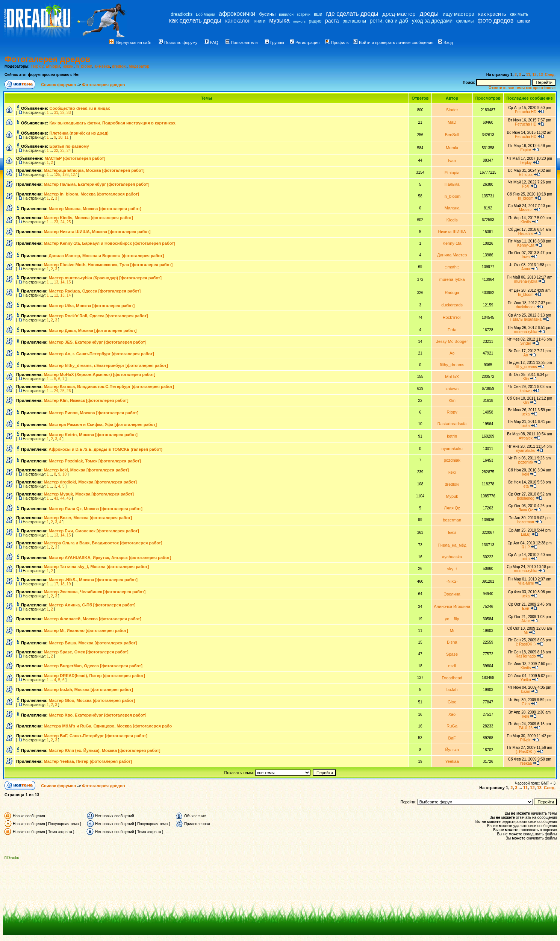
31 (56, 113)
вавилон (286, 14)
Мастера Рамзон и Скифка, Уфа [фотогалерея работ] (103, 424)
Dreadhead (452, 678)
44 (62, 498)
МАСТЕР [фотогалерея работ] (75, 158)
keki (452, 472)
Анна (526, 269)
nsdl (452, 666)
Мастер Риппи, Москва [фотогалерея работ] (94, 413)
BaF (452, 738)
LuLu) (526, 534)
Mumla (452, 148)
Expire (525, 150)
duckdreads (452, 305)
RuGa (452, 726)
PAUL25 (526, 728)
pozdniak (452, 460)
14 (62, 282)
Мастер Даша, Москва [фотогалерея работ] (93, 330)
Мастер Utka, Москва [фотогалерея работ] (92, 306)
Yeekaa (452, 761)
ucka (526, 414)
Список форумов (59, 85)
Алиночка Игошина (452, 606)
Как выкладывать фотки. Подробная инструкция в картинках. (113, 123)
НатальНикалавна (525, 319)
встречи (304, 14)
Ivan (452, 161)
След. (550, 75)
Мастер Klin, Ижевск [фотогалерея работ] (86, 400)
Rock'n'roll (452, 317)
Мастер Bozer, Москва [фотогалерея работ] (88, 518)
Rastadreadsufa (452, 424)
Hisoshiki (526, 234)
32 (62, 113)
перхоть (299, 21)
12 (534, 75)
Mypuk (452, 496)
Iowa (526, 257)
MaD (452, 122)
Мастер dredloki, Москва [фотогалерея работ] (90, 482)
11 (528, 75)
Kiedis (452, 220)
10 (60, 137)
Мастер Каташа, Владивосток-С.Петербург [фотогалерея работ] (109, 386)
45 (69, 498)
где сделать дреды (352, 14)
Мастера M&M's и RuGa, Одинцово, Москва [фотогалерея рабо (108, 726)
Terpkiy (37, 66)
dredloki (119, 66)
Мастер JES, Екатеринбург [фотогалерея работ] (98, 342)
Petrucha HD (526, 112)
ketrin (452, 436)
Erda (452, 330)
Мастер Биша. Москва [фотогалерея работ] (93, 643)
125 (57, 175)
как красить (492, 14)
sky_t (452, 569)
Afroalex (526, 438)
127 (74, 175)
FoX (526, 186)
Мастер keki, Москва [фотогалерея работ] (86, 470)
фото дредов (496, 20)
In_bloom (84, 66)
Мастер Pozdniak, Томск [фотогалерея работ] (95, 461)
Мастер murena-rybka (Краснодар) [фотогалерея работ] (105, 278)
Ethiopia (53, 66)
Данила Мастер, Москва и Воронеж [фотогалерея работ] (107, 256)
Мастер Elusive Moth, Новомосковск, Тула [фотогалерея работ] (108, 265)
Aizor (526, 621)
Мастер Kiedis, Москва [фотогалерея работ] (88, 218)
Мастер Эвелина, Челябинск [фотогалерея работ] (95, 592)
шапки (524, 21)
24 (69, 151)
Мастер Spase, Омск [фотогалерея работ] (86, 652)
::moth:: (452, 267)
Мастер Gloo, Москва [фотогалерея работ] (92, 700)
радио (315, 21)
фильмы (465, 21)
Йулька (452, 750)
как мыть (519, 14)
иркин (68, 66)
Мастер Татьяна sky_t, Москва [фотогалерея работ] (96, 567)
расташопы (354, 21)
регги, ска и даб (389, 21)
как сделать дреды (195, 20)
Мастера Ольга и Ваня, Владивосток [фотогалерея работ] (103, 543)
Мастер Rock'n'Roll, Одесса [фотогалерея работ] (98, 316)
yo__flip (452, 619)
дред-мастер (399, 14)
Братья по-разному (69, 146)
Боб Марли (205, 14)
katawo (452, 389)
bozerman (452, 520)
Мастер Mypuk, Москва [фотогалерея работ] (89, 494)
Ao (452, 353)
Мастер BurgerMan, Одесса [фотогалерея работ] (93, 666)
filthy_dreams (452, 365)
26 (69, 391)
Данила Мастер (452, 255)
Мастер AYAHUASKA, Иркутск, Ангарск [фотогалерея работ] (110, 558)
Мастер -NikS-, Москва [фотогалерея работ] (93, 580)
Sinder (452, 110)
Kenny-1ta (452, 243)
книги (260, 21)
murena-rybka (452, 279)
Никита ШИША (452, 232)
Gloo (452, 702)
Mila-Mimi (526, 583)
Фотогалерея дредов (47, 59)
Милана (452, 208)
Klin (526, 379)
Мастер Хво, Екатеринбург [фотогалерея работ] (98, 715)
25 (69, 222)
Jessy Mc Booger (452, 341)
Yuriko (526, 680)
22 (56, 151)
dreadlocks (182, 14)
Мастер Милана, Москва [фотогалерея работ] (95, 209)
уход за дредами (432, 21)
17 (56, 584)
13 (541, 75)
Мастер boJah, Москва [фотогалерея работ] (88, 689)
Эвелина (452, 594)
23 (62, 151)
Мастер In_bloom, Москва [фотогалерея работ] (91, 194)
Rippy (452, 412)
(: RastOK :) (526, 644)
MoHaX (452, 377)
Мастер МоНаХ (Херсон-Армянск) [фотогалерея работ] (99, 374)
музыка (279, 20)
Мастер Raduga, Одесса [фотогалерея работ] (95, 291)
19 (69, 584)
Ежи (452, 532)
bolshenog (526, 498)
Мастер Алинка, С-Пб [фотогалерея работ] (92, 605)
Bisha (452, 642)
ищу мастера (459, 14)
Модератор (139, 66)
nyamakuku (452, 449)
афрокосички (237, 14)
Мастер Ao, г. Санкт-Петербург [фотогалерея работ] (101, 354)
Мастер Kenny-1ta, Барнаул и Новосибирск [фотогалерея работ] (109, 243)
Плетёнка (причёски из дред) (79, 133)
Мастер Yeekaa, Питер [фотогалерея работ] (88, 761)
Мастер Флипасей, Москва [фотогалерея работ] (92, 619)
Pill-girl (526, 740)
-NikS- (452, 581)
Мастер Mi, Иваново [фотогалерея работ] (86, 630)
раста (332, 21)
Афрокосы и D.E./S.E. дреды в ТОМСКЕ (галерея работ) (106, 449)
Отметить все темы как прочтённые (522, 88)
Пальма (452, 184)
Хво (452, 714)
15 (69, 282)
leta (526, 486)
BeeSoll (452, 135)
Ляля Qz (452, 508)
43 (56, 498)
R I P (526, 547)
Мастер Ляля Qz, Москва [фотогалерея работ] (96, 509)
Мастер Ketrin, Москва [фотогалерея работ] (93, 435)
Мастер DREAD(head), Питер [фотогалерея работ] (94, 676)
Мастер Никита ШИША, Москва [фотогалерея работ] (97, 232)
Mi (452, 630)
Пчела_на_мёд (452, 545)
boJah (452, 689)
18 (62, 584)
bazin (526, 692)
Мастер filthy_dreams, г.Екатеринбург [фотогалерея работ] (108, 365)
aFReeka (102, 66)
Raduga (452, 292)
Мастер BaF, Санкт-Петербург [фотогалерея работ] (95, 736)
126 (66, 175)
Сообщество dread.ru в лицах (80, 108)
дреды (429, 14)
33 (69, 113)
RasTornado (526, 656)
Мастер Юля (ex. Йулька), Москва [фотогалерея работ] (105, 750)
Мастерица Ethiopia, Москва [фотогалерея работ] (94, 170)
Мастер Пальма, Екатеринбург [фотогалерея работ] (96, 184)
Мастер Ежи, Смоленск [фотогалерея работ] (94, 531)
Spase (452, 654)
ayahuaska (452, 557)
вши (318, 14)
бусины (267, 14)
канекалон (238, 21)
